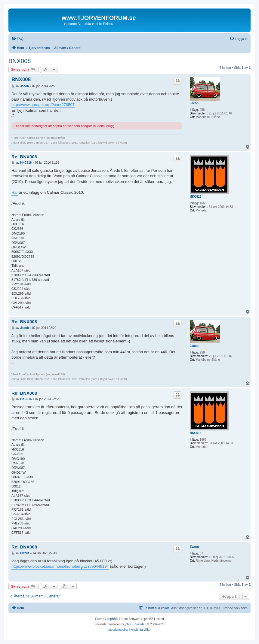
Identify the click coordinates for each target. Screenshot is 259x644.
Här (15, 192)
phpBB (111, 619)
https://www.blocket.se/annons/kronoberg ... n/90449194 (60, 566)
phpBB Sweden (136, 624)
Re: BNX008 (24, 157)
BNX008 (20, 61)
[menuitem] (17, 39)
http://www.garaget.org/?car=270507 (43, 105)
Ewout (194, 547)
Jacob (194, 103)
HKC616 (196, 197)
